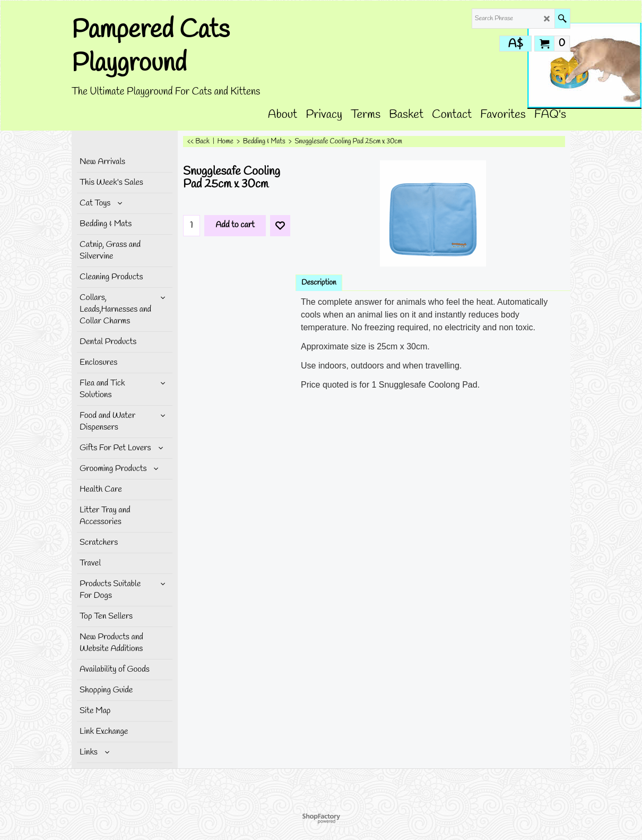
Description (319, 283)
